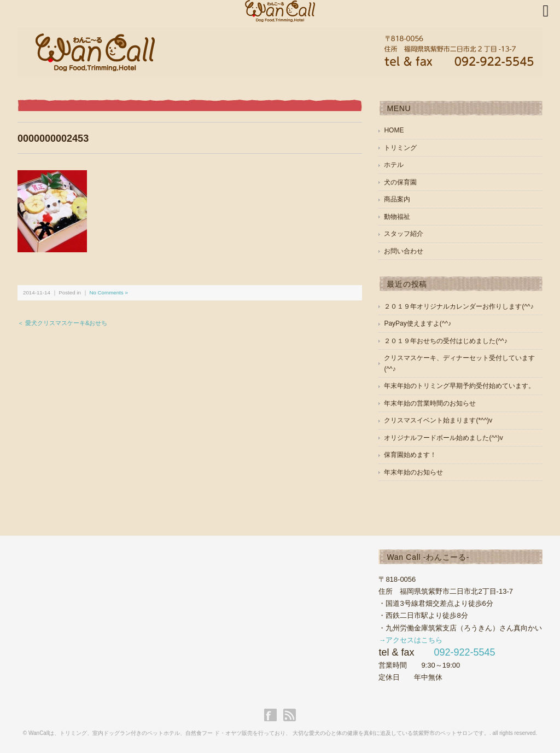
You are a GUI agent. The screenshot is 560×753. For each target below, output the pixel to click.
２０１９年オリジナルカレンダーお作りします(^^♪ (459, 306)
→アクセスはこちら (410, 640)
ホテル (394, 165)
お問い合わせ (404, 251)
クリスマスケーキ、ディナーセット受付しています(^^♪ (459, 363)
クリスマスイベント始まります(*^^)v (438, 420)
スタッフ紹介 (404, 234)
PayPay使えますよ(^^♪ (418, 323)
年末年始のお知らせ (413, 472)
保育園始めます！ (410, 455)
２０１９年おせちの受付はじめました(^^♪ (445, 341)
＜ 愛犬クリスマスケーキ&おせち (62, 323)
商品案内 (397, 199)
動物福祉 (397, 217)
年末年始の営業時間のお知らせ (430, 403)
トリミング (400, 148)
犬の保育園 (400, 182)
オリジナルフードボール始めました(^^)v (443, 438)
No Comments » (108, 292)
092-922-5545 (464, 652)
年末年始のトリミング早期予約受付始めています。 (459, 386)
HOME (394, 130)
